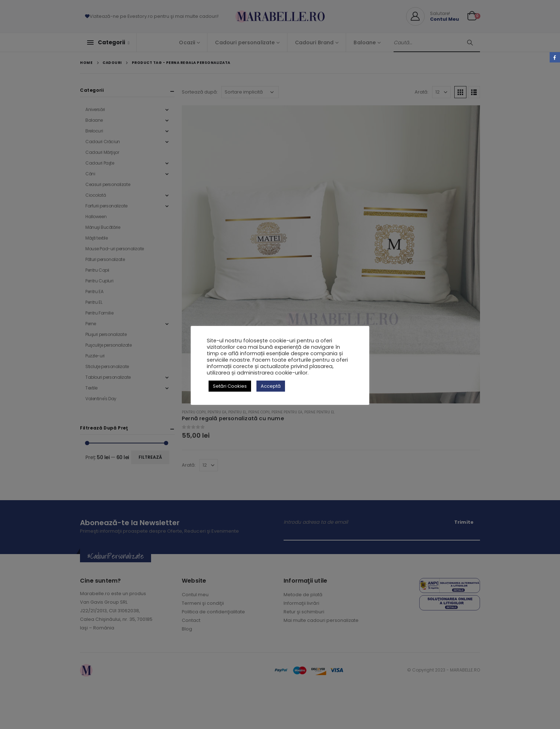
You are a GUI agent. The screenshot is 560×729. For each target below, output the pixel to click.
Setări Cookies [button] (230, 386)
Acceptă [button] (271, 386)
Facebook (555, 57)
